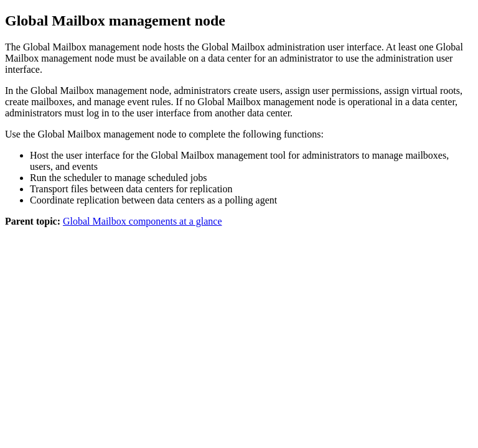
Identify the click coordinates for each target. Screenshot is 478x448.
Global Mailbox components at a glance (142, 221)
